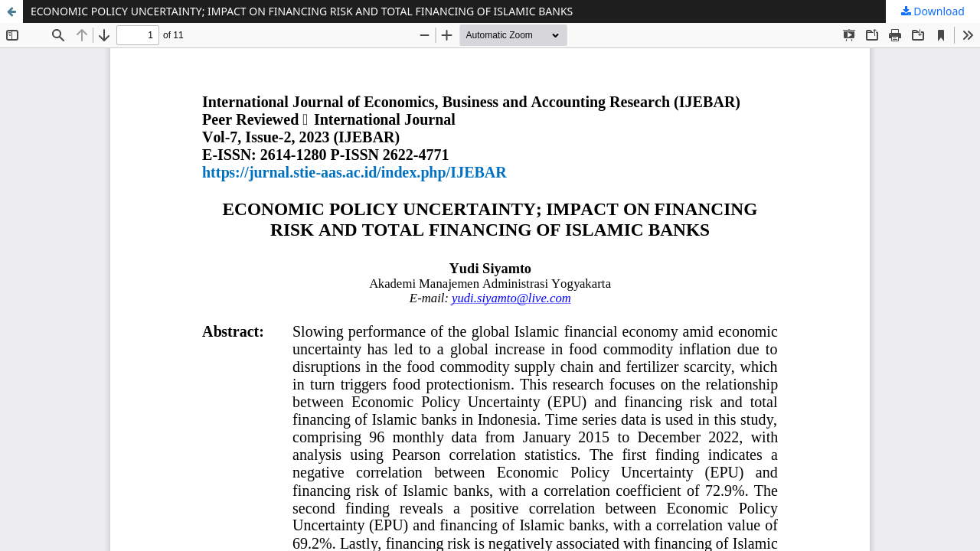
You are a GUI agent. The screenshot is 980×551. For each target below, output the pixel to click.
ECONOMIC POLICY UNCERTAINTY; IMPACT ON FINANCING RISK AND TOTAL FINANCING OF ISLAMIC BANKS (302, 11)
